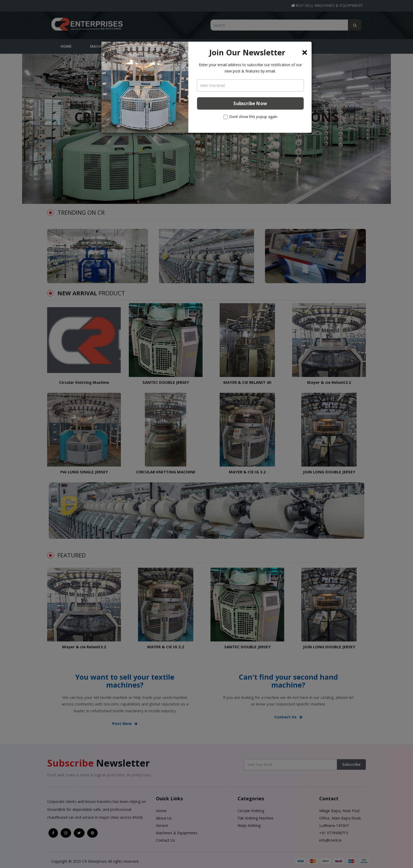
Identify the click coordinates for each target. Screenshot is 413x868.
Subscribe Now (250, 103)
